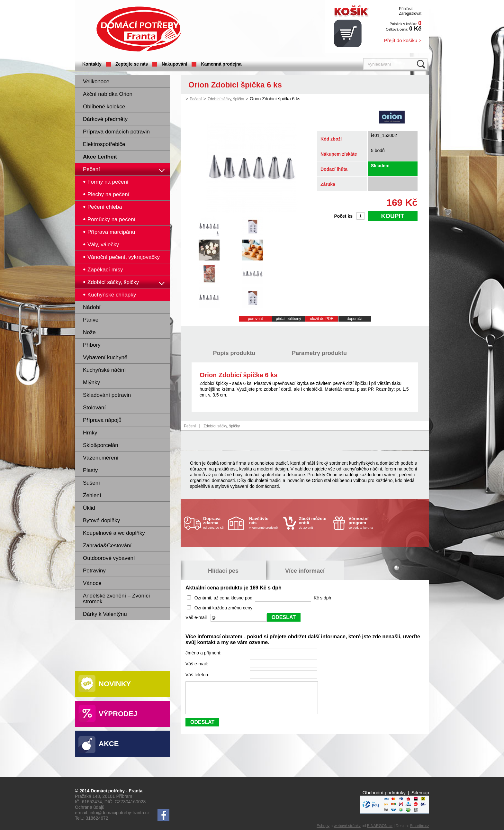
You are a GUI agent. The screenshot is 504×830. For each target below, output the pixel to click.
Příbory (92, 345)
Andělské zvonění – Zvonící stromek (117, 599)
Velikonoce (96, 82)
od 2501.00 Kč (215, 523)
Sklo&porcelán (101, 445)
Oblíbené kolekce (104, 107)
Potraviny (94, 571)
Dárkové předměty (105, 119)
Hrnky (90, 433)
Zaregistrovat (410, 14)
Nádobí (92, 307)
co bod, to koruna (364, 523)
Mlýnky (91, 383)
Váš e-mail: (197, 664)
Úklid (89, 508)
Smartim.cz (419, 826)
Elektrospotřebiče (104, 144)
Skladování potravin (107, 395)
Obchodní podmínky (384, 793)
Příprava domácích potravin (116, 132)
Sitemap (420, 793)
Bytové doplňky (101, 520)
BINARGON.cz (380, 826)
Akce (109, 744)
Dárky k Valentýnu (105, 614)
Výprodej (118, 714)
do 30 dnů (314, 523)
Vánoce (92, 583)
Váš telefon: (198, 675)
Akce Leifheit (100, 157)
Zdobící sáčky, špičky (226, 99)
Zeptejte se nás (132, 64)
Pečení (91, 169)
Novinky (115, 684)
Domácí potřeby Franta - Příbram (139, 29)
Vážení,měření (101, 458)
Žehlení (92, 495)
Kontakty (92, 64)
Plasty (90, 470)
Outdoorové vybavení (109, 558)
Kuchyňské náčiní (104, 370)
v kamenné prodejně (265, 523)
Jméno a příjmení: (204, 653)
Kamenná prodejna (221, 64)
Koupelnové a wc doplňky (114, 533)
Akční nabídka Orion (108, 94)
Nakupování (174, 64)
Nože (89, 332)
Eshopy (323, 826)
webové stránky (347, 826)
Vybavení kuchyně (105, 357)
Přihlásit (406, 9)
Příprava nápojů (102, 420)
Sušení (91, 483)
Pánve (91, 320)
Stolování (94, 408)
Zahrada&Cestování (107, 546)
